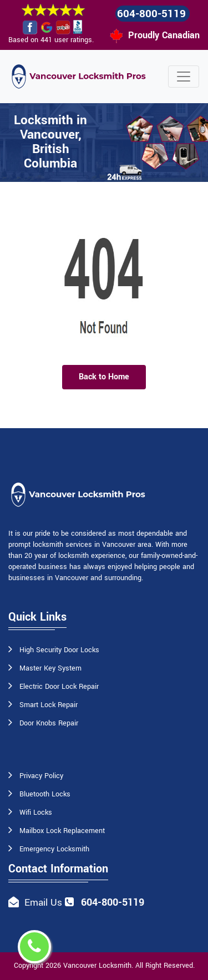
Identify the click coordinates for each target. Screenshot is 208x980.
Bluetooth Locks (45, 794)
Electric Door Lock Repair (59, 687)
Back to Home (104, 377)
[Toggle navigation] (184, 77)
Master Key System (50, 668)
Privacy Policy (41, 776)
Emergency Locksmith (54, 849)
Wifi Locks (36, 813)
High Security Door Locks (59, 650)
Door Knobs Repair (49, 723)
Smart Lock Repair (49, 705)
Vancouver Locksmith (97, 966)
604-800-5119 (151, 14)
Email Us (43, 903)
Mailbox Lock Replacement (62, 831)
